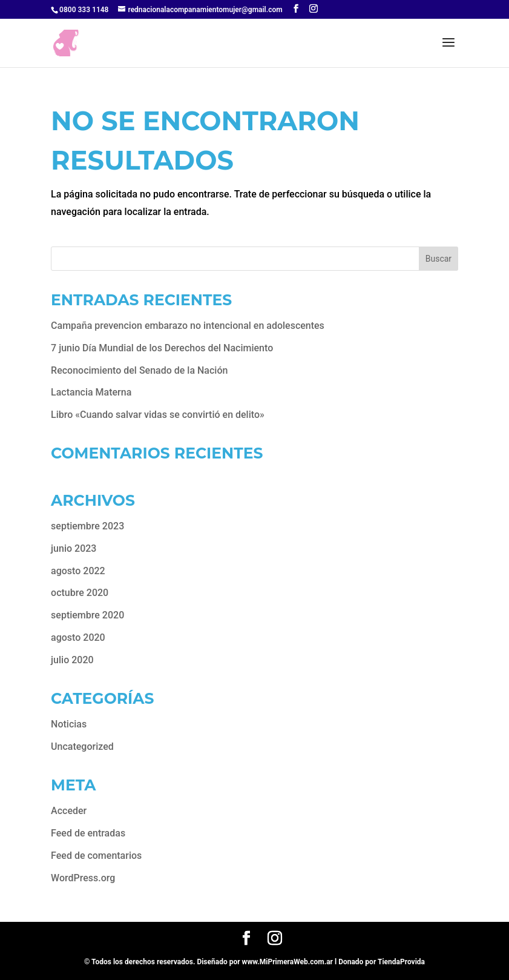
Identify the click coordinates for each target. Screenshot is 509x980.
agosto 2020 (78, 637)
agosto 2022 (78, 571)
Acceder (69, 811)
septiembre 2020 (87, 615)
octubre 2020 (80, 593)
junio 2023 (74, 548)
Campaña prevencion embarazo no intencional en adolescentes (188, 326)
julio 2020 (72, 660)
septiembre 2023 (87, 526)
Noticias (69, 724)
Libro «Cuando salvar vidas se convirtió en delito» (158, 415)
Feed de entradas (88, 833)
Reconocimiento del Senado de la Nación (139, 370)
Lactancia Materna (91, 392)
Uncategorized (82, 747)
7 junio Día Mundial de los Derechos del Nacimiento (162, 348)
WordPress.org (83, 878)
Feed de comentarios (96, 856)
